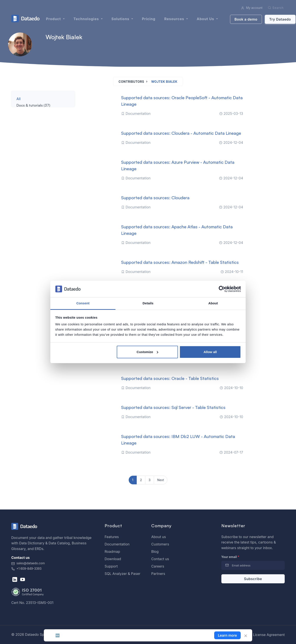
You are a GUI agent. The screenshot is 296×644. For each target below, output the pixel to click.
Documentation (117, 544)
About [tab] (213, 303)
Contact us (160, 559)
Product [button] (54, 19)
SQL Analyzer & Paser (123, 574)
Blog (155, 552)
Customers (160, 544)
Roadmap (112, 552)
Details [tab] (148, 303)
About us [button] (206, 19)
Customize (148, 352)
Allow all (210, 352)
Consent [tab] (83, 303)
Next (161, 480)
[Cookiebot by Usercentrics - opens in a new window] (222, 289)
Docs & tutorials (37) (33, 105)
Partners (158, 574)
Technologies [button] (87, 19)
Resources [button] (175, 19)
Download (113, 559)
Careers (158, 566)
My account (252, 8)
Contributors (131, 82)
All (19, 99)
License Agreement (269, 635)
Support (111, 566)
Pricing (149, 19)
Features (112, 537)
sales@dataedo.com (28, 563)
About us (159, 537)
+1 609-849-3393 (26, 569)
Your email (230, 557)
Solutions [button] (121, 19)
